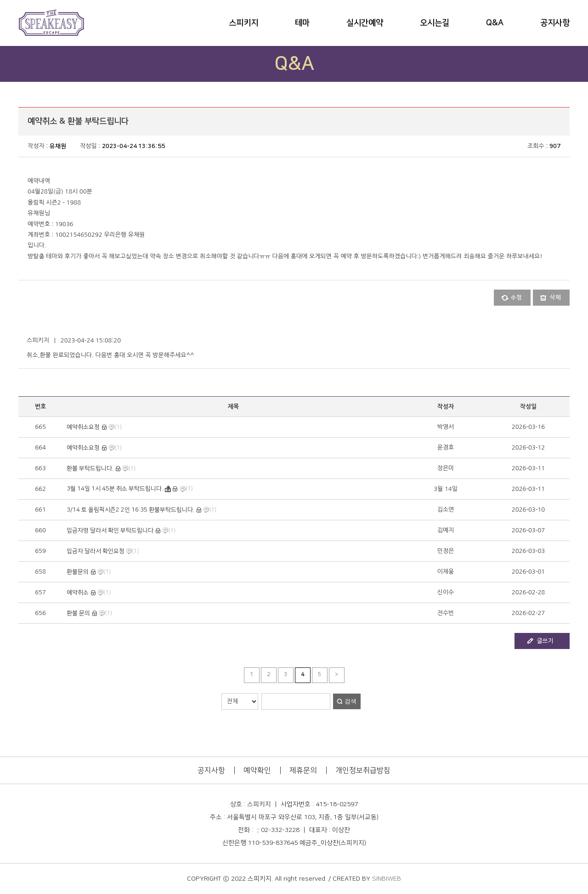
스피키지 (243, 23)
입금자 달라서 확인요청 (96, 551)
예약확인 (257, 770)
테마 (302, 23)
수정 (516, 297)
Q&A (495, 23)
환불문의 (78, 572)
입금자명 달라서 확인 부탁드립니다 (110, 530)
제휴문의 (303, 770)
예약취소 (78, 592)
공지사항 (555, 23)
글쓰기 (545, 641)
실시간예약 (365, 23)
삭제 (555, 297)
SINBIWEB (387, 879)
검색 (351, 701)
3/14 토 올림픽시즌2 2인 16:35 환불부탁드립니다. (130, 510)
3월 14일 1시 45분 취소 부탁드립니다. (115, 489)
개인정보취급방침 (363, 770)
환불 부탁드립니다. (90, 468)
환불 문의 (78, 613)
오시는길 (435, 23)
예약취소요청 (83, 427)
